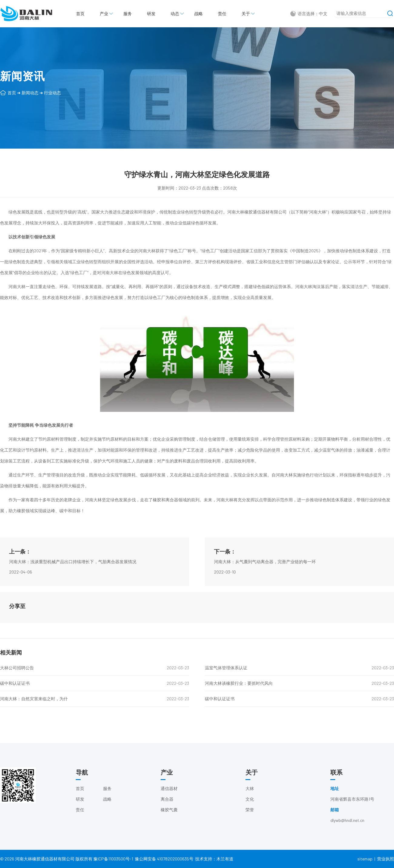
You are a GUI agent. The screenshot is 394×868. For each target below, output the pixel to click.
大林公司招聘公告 (17, 668)
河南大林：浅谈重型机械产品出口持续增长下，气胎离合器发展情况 (73, 579)
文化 (250, 805)
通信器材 (169, 795)
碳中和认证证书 (15, 683)
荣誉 (250, 816)
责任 (222, 13)
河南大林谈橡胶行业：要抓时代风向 (239, 683)
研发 (151, 13)
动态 (175, 13)
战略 (199, 13)
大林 (250, 795)
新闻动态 (30, 93)
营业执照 (386, 862)
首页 (80, 13)
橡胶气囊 (169, 816)
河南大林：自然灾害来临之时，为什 (34, 699)
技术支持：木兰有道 (214, 862)
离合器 (167, 805)
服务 (128, 13)
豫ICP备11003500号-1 (113, 862)
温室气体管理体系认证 (226, 668)
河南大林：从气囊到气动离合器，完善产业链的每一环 (265, 579)
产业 (104, 13)
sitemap (365, 862)
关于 (246, 13)
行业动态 (52, 93)
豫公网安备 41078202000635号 (164, 862)
